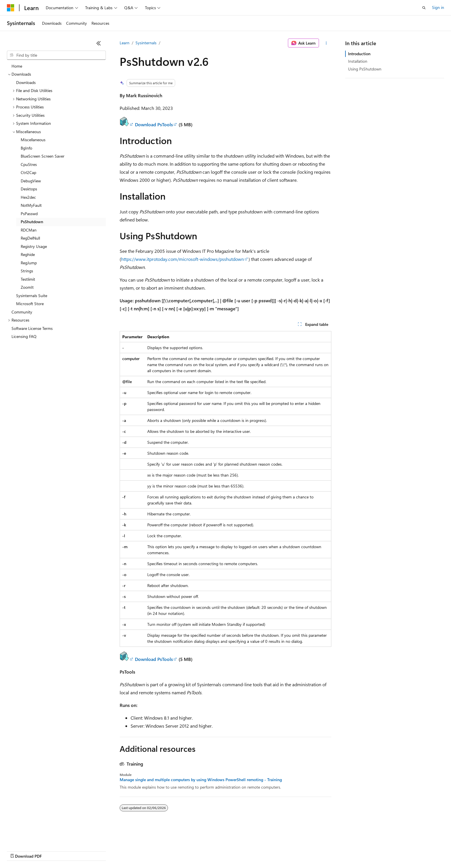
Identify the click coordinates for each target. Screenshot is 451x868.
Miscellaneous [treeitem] (33, 140)
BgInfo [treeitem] (26, 148)
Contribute (103, 851)
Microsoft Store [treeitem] (30, 304)
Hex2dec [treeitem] (28, 197)
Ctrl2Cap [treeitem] (28, 172)
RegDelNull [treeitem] (30, 238)
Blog (78, 851)
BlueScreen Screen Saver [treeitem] (43, 156)
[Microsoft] (11, 8)
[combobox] (56, 55)
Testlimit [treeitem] (28, 279)
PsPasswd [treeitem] (29, 214)
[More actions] (326, 43)
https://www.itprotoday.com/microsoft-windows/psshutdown (182, 259)
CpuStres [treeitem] (29, 164)
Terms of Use (210, 851)
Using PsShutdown (365, 69)
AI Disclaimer (18, 851)
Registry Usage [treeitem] (34, 246)
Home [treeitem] (17, 66)
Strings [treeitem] (27, 271)
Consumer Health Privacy (165, 851)
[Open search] (424, 8)
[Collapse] (99, 43)
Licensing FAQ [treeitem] (24, 336)
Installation (358, 61)
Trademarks (238, 851)
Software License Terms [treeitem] (32, 328)
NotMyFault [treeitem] (31, 205)
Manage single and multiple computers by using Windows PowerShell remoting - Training (201, 780)
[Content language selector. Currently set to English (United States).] (33, 837)
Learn (125, 43)
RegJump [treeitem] (29, 263)
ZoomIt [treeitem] (27, 287)
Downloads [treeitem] (26, 82)
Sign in (438, 7)
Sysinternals (146, 43)
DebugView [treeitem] (31, 181)
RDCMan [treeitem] (29, 230)
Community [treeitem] (22, 312)
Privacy (126, 851)
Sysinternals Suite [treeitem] (32, 296)
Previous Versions (52, 851)
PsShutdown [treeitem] (32, 222)
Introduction (359, 54)
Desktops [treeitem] (29, 189)
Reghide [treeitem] (28, 254)
